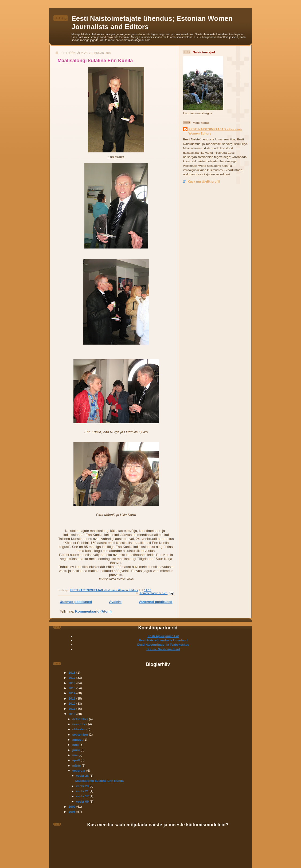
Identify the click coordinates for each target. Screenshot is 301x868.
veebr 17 (83, 796)
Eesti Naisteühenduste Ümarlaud (163, 640)
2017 (73, 678)
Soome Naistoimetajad (163, 649)
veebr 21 (83, 791)
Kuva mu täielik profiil (204, 181)
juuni (77, 750)
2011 (73, 709)
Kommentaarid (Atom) (93, 611)
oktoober (79, 729)
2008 (73, 812)
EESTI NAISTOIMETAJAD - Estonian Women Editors (215, 131)
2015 (73, 688)
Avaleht (115, 602)
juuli (76, 745)
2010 (73, 714)
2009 (73, 806)
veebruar (79, 770)
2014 (73, 693)
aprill (77, 760)
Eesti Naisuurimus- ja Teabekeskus (163, 644)
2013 (73, 698)
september (81, 734)
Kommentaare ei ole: (153, 593)
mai (75, 755)
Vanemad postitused (155, 602)
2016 (73, 683)
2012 (73, 703)
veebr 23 (83, 786)
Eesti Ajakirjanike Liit (163, 636)
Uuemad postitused (76, 602)
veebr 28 (83, 776)
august (78, 739)
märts (77, 765)
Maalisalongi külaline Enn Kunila (95, 61)
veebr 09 (83, 801)
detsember (81, 719)
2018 (73, 672)
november (80, 724)
